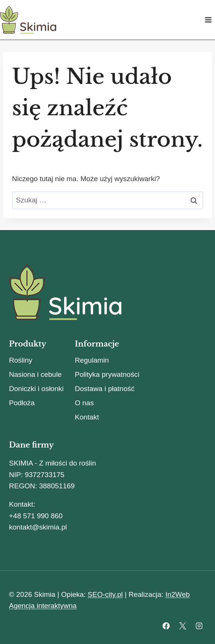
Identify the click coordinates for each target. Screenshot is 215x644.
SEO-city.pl (105, 594)
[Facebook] (166, 626)
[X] (182, 626)
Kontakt (87, 417)
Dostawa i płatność (105, 389)
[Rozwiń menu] (208, 20)
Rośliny (21, 360)
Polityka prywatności (107, 374)
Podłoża (22, 403)
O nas (84, 403)
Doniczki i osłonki (36, 389)
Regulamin (92, 360)
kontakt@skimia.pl (38, 527)
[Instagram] (199, 626)
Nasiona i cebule (35, 374)
